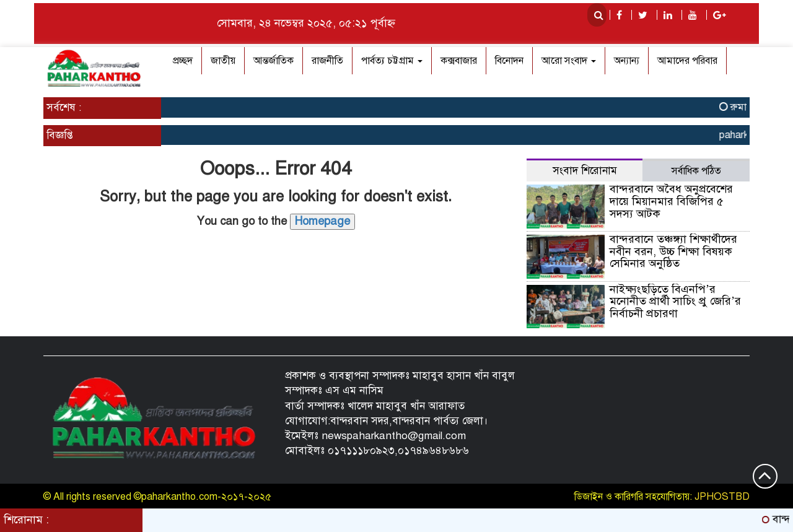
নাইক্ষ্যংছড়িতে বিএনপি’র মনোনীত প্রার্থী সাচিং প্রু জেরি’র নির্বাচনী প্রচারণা (675, 302)
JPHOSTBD (722, 497)
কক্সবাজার (459, 61)
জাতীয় (223, 61)
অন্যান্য (627, 61)
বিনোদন (509, 61)
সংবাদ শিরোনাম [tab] (585, 171)
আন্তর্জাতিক (274, 61)
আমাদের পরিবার (687, 61)
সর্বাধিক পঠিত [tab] (696, 171)
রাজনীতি (327, 61)
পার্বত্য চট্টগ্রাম (392, 61)
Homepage (322, 221)
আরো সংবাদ (569, 61)
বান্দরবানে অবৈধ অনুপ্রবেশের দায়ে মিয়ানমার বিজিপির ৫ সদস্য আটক (671, 201)
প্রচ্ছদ (183, 61)
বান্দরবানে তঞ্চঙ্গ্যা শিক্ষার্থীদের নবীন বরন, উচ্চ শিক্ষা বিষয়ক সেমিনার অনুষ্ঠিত (673, 251)
